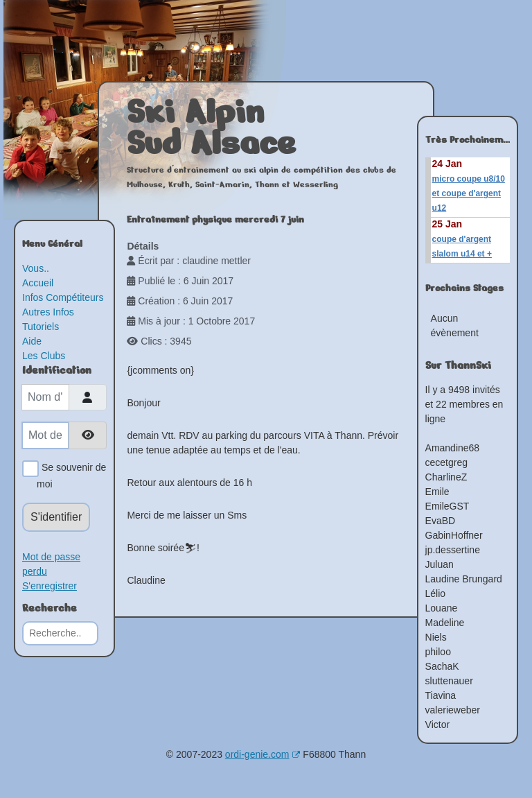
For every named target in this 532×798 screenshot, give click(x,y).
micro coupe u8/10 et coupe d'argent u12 (469, 193)
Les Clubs (44, 356)
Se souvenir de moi (71, 475)
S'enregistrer (50, 586)
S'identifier (56, 517)
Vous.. (36, 268)
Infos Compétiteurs (63, 297)
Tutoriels (41, 327)
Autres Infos (48, 312)
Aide (32, 341)
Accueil (38, 283)
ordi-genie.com (263, 754)
